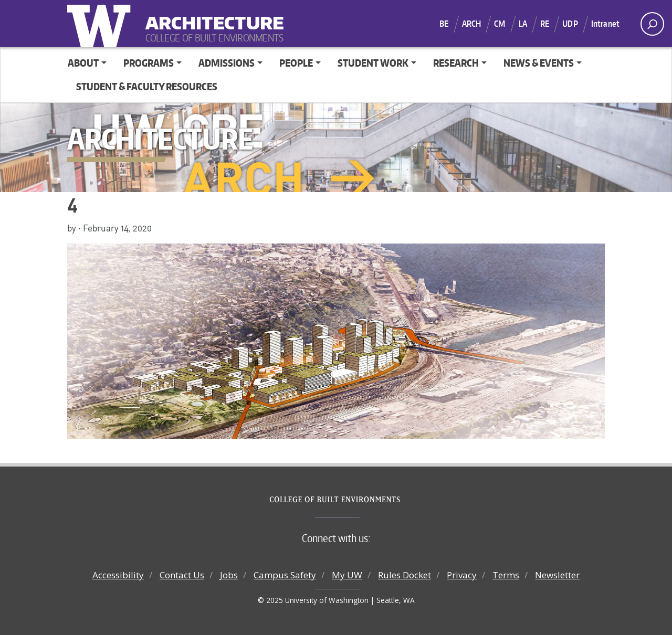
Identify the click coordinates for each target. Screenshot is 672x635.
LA (523, 24)
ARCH (472, 24)
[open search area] (652, 24)
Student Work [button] (373, 63)
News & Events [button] (539, 63)
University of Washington (101, 24)
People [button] (296, 63)
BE (444, 24)
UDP (570, 24)
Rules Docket (405, 575)
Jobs (229, 575)
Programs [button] (149, 63)
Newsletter (557, 575)
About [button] (83, 63)
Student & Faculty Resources (147, 86)
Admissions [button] (227, 63)
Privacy (462, 575)
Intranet (605, 24)
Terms (506, 575)
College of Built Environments (357, 500)
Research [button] (456, 63)
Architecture (211, 16)
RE (545, 24)
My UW (347, 575)
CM (500, 24)
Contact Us (182, 575)
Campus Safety (285, 575)
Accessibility (118, 575)
